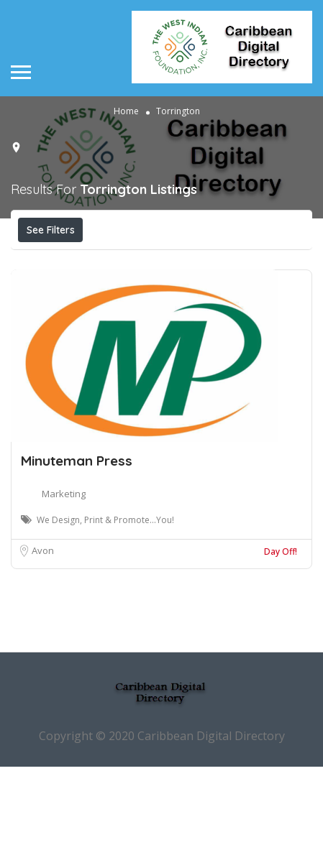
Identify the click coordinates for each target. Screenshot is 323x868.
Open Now (124, 262)
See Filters (51, 230)
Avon (43, 652)
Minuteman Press (77, 562)
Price (49, 262)
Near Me (235, 261)
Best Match (62, 294)
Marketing (64, 595)
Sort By (142, 294)
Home (126, 111)
